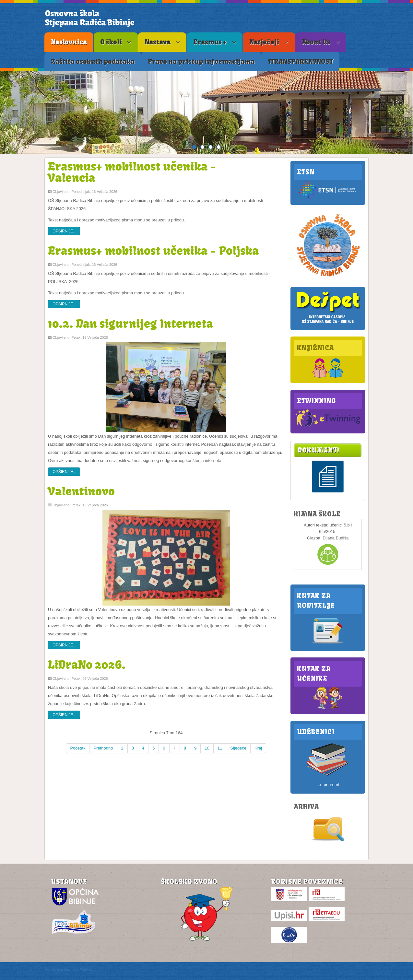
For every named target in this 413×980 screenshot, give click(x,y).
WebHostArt (89, 969)
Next (407, 112)
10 (207, 748)
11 (220, 748)
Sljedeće (238, 748)
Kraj (258, 748)
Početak (78, 748)
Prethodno (103, 748)
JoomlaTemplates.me (60, 969)
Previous (6, 112)
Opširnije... (64, 231)
